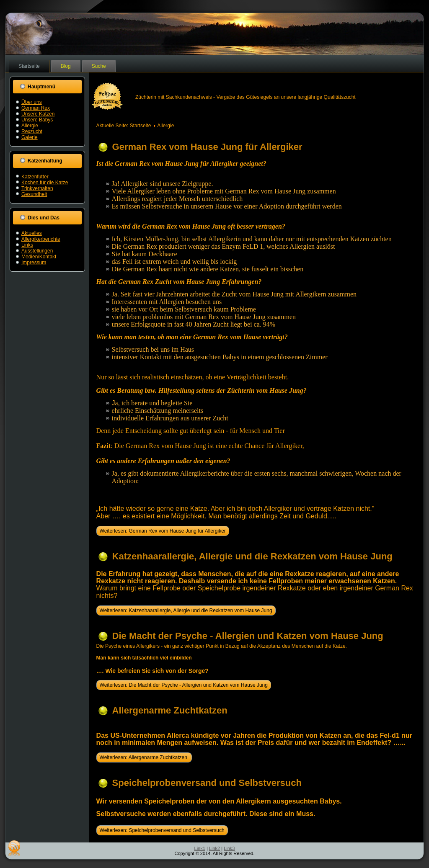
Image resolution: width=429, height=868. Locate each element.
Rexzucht (32, 131)
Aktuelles (32, 233)
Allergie (30, 126)
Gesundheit (34, 194)
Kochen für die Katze (45, 183)
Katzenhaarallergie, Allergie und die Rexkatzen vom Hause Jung (252, 556)
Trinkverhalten (37, 188)
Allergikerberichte (41, 239)
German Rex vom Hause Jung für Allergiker (207, 147)
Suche (99, 66)
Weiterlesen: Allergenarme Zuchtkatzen (144, 757)
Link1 (200, 848)
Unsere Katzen (38, 114)
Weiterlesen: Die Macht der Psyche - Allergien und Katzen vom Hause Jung (184, 685)
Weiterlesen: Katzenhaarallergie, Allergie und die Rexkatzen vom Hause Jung (186, 610)
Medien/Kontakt (39, 257)
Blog (66, 66)
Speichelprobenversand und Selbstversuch (207, 783)
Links (27, 245)
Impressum (34, 263)
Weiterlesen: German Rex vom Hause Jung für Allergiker (163, 531)
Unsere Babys (37, 120)
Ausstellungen (37, 251)
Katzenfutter (35, 177)
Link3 (229, 848)
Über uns (32, 102)
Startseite (29, 66)
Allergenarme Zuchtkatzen (170, 710)
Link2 (214, 848)
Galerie (30, 137)
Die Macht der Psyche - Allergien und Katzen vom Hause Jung (248, 636)
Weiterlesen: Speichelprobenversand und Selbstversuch (162, 830)
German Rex (36, 108)
